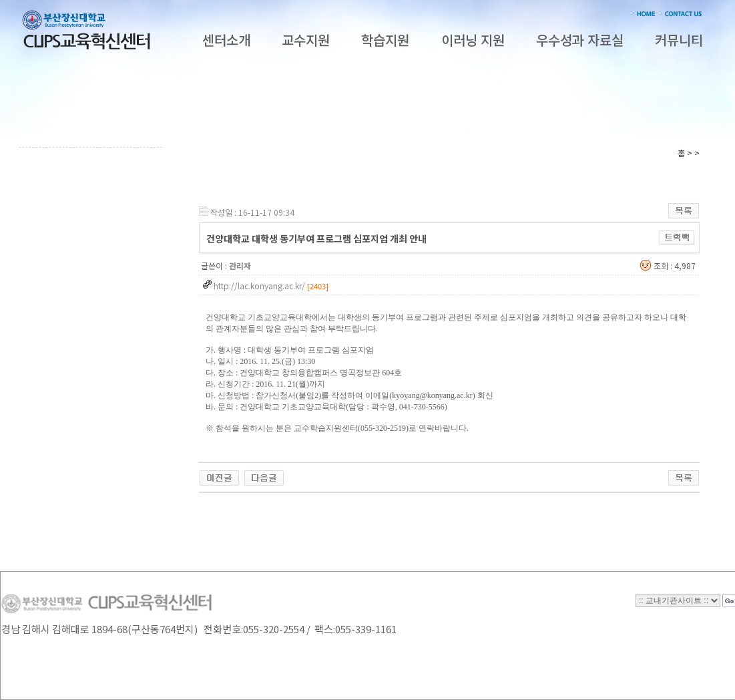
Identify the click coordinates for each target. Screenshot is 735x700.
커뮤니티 (679, 40)
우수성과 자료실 (580, 40)
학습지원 (385, 40)
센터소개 (226, 40)
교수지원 (306, 40)
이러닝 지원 (473, 40)
